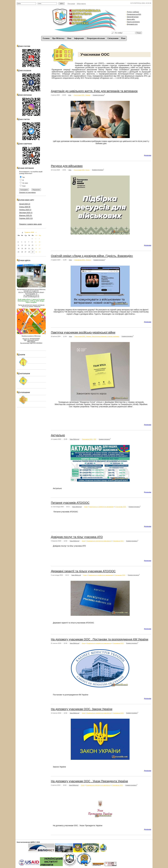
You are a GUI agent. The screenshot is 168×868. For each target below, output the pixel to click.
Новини (88, 95)
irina (70, 95)
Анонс (87, 170)
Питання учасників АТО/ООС (70, 503)
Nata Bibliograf (74, 439)
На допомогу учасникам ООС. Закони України (82, 709)
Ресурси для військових (67, 166)
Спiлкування (113, 38)
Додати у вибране (133, 12)
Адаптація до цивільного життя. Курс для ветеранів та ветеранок (94, 91)
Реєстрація (71, 4)
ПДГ (95, 439)
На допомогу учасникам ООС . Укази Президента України (89, 781)
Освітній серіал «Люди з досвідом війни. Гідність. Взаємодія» (92, 256)
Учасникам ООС (79, 95)
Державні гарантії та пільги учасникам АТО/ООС (83, 571)
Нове (69, 38)
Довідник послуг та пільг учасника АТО (77, 537)
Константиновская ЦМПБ (26, 842)
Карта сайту (131, 19)
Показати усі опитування (27, 192)
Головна (46, 38)
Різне (123, 38)
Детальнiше (148, 155)
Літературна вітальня (96, 38)
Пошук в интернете (133, 22)
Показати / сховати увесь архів (30, 224)
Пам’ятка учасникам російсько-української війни (83, 332)
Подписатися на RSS (134, 14)
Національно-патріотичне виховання (101, 507)
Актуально (58, 435)
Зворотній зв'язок (133, 17)
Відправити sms (132, 24)
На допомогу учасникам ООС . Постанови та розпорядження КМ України (100, 639)
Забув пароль (81, 4)
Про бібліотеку (58, 38)
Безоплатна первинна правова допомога (105, 336)
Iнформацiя (79, 38)
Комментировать (98, 95)
